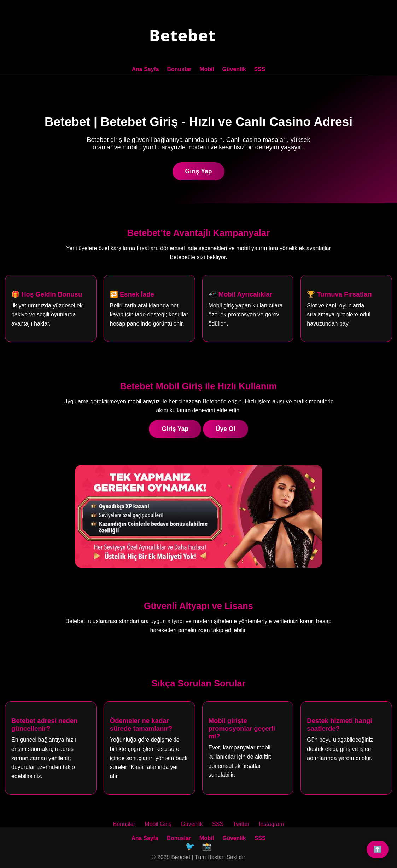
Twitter (241, 824)
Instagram (271, 824)
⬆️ (378, 849)
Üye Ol (226, 428)
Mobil (207, 69)
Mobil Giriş (158, 824)
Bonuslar (179, 69)
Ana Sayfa (145, 69)
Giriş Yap (199, 171)
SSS (259, 69)
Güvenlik (234, 69)
